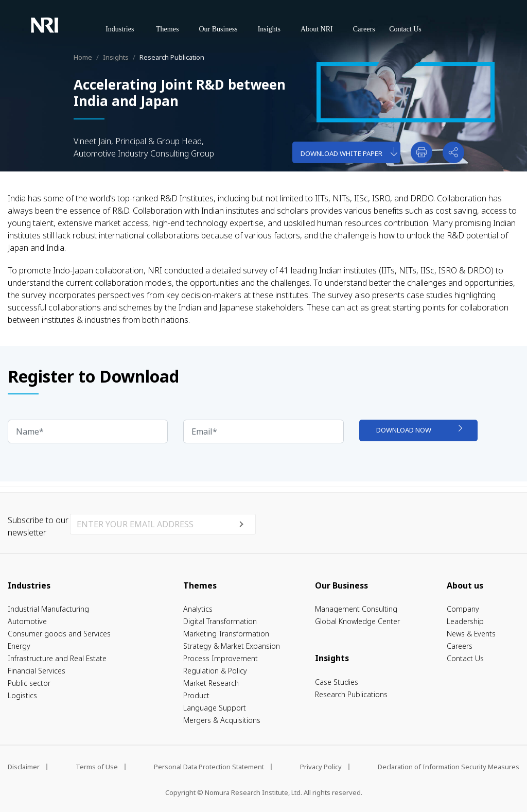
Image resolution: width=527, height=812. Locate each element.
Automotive (27, 621)
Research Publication (172, 57)
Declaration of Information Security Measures (449, 767)
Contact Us (405, 29)
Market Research (211, 683)
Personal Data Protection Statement (209, 767)
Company (463, 609)
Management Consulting (356, 609)
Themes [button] (172, 28)
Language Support (215, 708)
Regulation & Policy (215, 671)
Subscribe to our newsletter (38, 526)
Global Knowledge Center (357, 621)
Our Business (341, 585)
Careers (364, 29)
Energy (19, 646)
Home (83, 57)
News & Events (471, 634)
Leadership (465, 621)
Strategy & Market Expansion (232, 646)
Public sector (29, 683)
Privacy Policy (321, 767)
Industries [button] (126, 28)
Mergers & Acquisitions (222, 720)
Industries (29, 585)
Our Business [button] (218, 29)
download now (419, 430)
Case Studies (337, 682)
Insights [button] (269, 29)
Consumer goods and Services (59, 634)
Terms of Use (97, 767)
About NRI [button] (317, 29)
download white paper (349, 152)
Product (196, 695)
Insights (116, 57)
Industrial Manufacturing (48, 609)
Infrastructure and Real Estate (57, 658)
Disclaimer (24, 767)
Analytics (198, 609)
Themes (200, 585)
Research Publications (351, 694)
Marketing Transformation (226, 634)
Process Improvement (221, 658)
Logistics (22, 695)
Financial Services (37, 671)
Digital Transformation (220, 621)
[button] (453, 152)
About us (465, 585)
